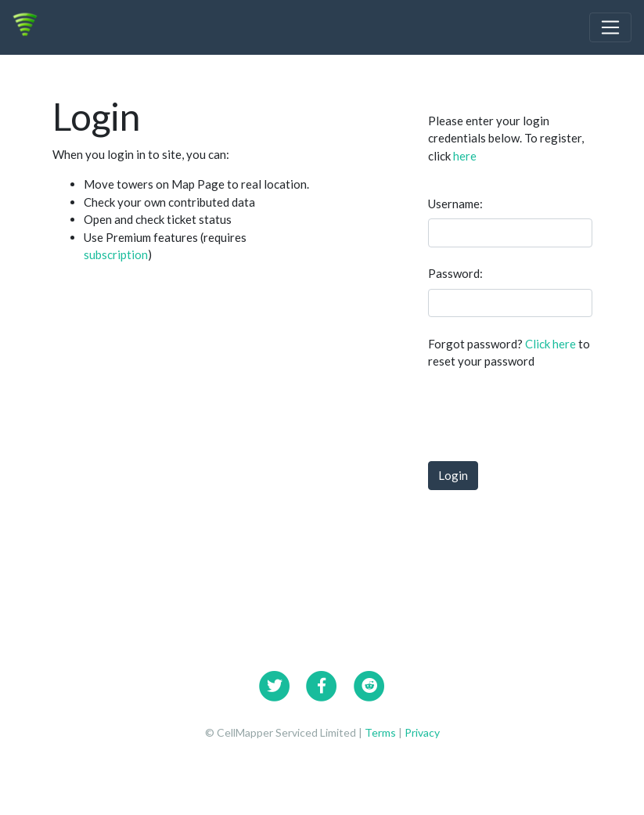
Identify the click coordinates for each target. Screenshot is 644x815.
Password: (455, 273)
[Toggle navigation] (610, 27)
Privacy (422, 732)
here (465, 156)
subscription (116, 254)
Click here (550, 344)
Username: (455, 204)
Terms (381, 732)
